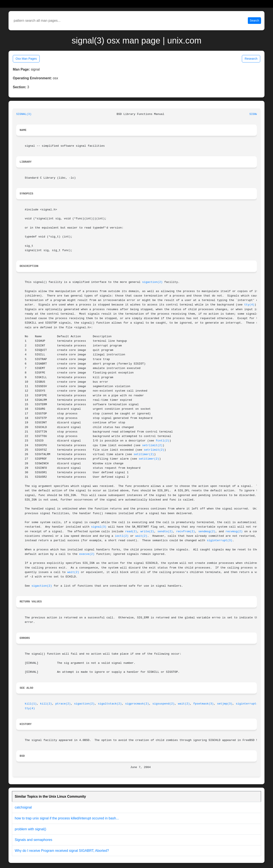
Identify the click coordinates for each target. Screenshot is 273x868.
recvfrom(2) (186, 532)
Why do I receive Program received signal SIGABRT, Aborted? (62, 851)
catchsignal (23, 807)
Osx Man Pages (26, 59)
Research (251, 59)
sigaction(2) (152, 282)
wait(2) (141, 536)
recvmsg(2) (234, 532)
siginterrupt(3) (220, 540)
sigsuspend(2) (163, 704)
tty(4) (249, 305)
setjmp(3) (225, 704)
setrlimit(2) (152, 445)
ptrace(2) (63, 704)
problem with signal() (30, 829)
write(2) (147, 532)
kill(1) (31, 704)
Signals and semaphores (33, 840)
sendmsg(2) (207, 532)
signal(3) (99, 527)
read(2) (131, 532)
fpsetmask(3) (203, 704)
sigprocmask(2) (137, 704)
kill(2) (46, 704)
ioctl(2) (122, 536)
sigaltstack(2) (110, 704)
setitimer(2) (144, 454)
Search (254, 20)
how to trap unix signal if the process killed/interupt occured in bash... (67, 818)
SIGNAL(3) (24, 114)
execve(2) (87, 554)
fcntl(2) (163, 441)
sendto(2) (165, 532)
